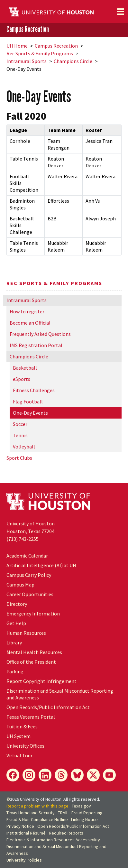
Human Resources (26, 633)
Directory (17, 604)
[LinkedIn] (45, 775)
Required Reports (66, 833)
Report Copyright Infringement (41, 681)
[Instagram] (29, 775)
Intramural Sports (27, 61)
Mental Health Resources (34, 652)
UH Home (17, 46)
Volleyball (24, 447)
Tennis (20, 435)
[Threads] (61, 775)
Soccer (20, 424)
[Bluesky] (77, 775)
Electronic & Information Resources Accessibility (53, 840)
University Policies (24, 860)
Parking (15, 671)
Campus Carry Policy (29, 575)
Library (14, 642)
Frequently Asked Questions (40, 334)
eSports (22, 379)
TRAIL (63, 813)
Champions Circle (73, 61)
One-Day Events (30, 413)
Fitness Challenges (34, 390)
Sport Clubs (19, 458)
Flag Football (28, 402)
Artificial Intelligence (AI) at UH (41, 565)
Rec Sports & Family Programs (40, 53)
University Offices (25, 746)
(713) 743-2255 (23, 539)
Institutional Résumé (26, 833)
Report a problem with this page (37, 806)
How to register (27, 311)
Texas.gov (81, 806)
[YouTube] (109, 775)
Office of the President (31, 662)
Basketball (25, 368)
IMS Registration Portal (36, 345)
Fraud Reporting (87, 813)
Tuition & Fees (22, 726)
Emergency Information (33, 614)
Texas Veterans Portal (31, 717)
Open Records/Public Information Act (48, 707)
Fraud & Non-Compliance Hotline (37, 819)
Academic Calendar (27, 556)
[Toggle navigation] (121, 12)
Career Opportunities (30, 594)
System (18, 736)
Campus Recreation (28, 29)
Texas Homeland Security (31, 813)
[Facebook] (13, 775)
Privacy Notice (20, 826)
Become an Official (30, 323)
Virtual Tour (19, 755)
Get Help (16, 623)
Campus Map (20, 585)
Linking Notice (84, 819)
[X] (93, 775)
